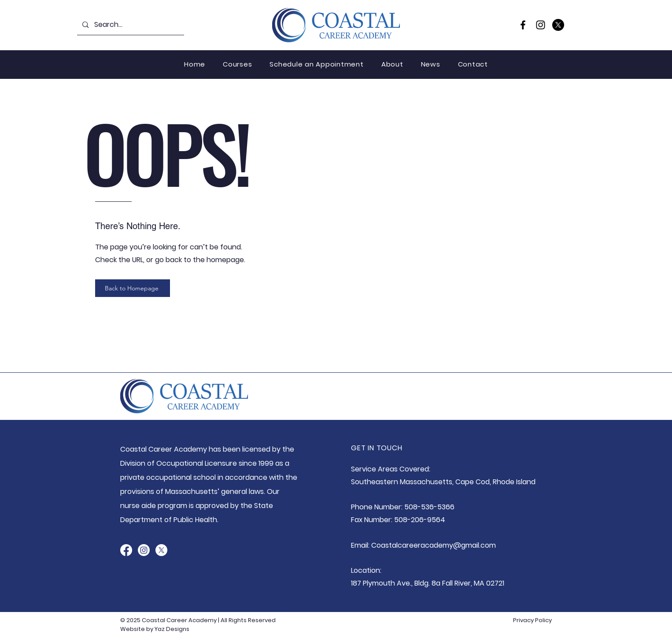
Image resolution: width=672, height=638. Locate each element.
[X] (558, 25)
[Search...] (130, 25)
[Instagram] (541, 25)
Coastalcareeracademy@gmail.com (434, 545)
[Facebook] (523, 25)
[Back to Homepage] (133, 288)
